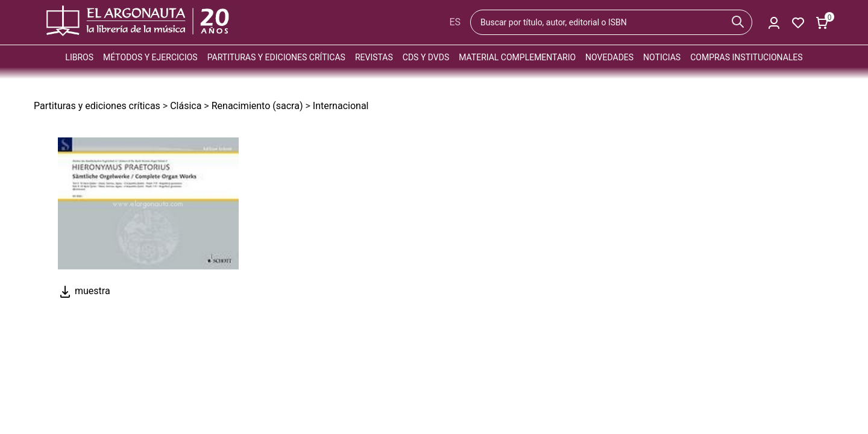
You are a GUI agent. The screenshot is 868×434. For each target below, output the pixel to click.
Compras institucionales (746, 57)
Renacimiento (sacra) (257, 106)
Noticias (662, 57)
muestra (84, 291)
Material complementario (517, 57)
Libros (79, 57)
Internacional (341, 106)
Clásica (186, 106)
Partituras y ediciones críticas (276, 57)
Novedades (609, 57)
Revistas (374, 57)
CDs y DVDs (426, 57)
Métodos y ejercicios (150, 57)
